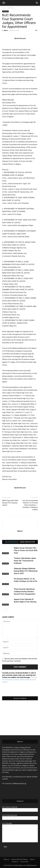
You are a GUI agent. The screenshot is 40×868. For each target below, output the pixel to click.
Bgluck (6, 30)
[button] (4, 3)
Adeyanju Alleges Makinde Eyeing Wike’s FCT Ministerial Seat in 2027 (26, 571)
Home (4, 8)
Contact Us (15, 862)
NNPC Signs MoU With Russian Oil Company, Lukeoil (10, 503)
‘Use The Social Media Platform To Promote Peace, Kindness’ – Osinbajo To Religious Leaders (30, 505)
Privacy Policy (24, 862)
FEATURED (11, 8)
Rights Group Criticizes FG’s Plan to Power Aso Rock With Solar (26, 550)
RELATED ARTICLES (12, 542)
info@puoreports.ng (19, 783)
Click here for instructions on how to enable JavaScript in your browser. (20, 680)
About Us (6, 859)
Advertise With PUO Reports (20, 859)
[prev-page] (3, 610)
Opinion (32, 859)
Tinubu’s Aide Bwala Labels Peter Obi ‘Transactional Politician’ (25, 561)
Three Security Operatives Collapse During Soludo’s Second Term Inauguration (25, 591)
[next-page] (7, 610)
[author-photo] (20, 528)
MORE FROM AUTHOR (27, 542)
